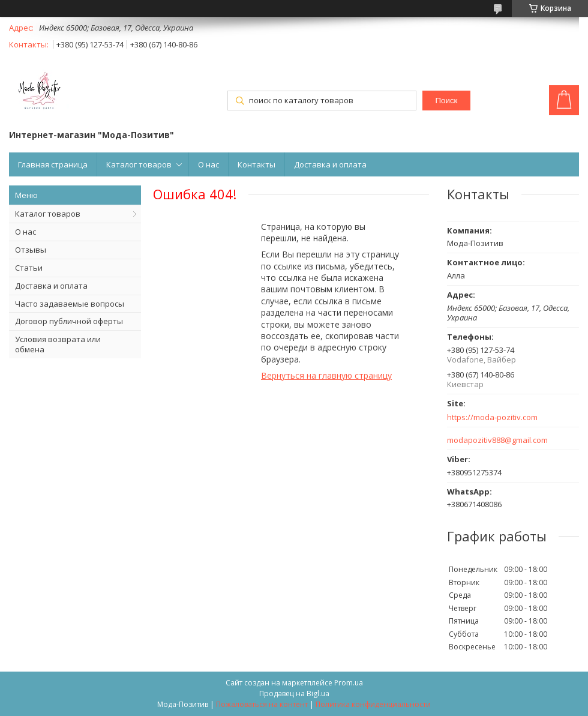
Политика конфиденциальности (373, 704)
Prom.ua (349, 683)
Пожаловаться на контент (262, 704)
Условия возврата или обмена (58, 344)
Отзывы (31, 250)
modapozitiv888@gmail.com (497, 440)
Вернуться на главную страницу (326, 375)
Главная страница (53, 164)
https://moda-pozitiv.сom (492, 417)
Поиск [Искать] (447, 101)
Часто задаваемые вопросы (70, 304)
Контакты (256, 164)
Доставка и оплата (330, 164)
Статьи (29, 268)
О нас (208, 164)
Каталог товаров (139, 164)
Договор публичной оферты (69, 321)
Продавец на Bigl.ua (294, 693)
